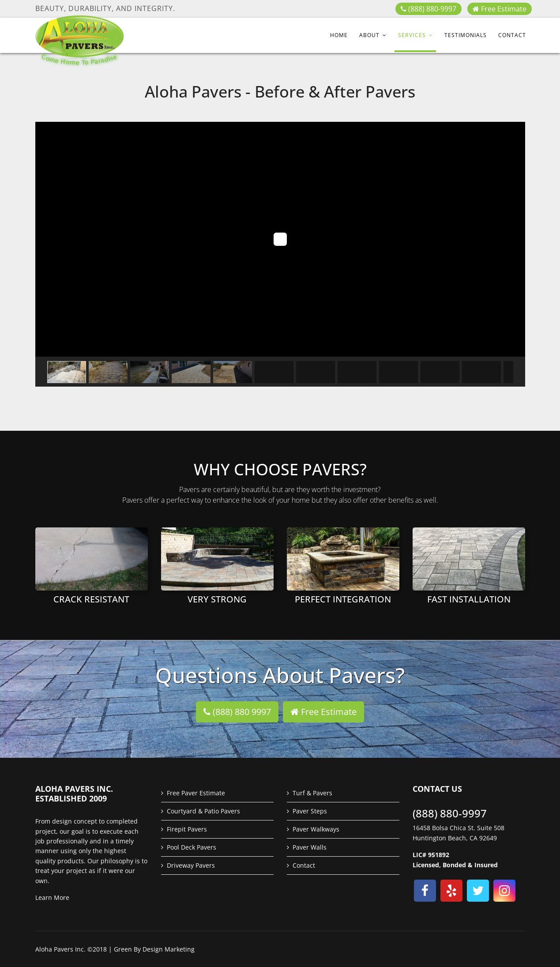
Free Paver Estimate (196, 793)
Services (412, 35)
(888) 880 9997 (237, 712)
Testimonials (466, 35)
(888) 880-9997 (432, 9)
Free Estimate (500, 9)
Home (339, 35)
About (369, 35)
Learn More (52, 897)
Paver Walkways (316, 829)
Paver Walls (310, 847)
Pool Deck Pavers (192, 847)
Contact (512, 35)
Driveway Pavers (191, 865)
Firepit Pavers (187, 829)
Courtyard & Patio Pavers (203, 811)
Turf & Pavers (312, 793)
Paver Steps (310, 811)
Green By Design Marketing (154, 949)
